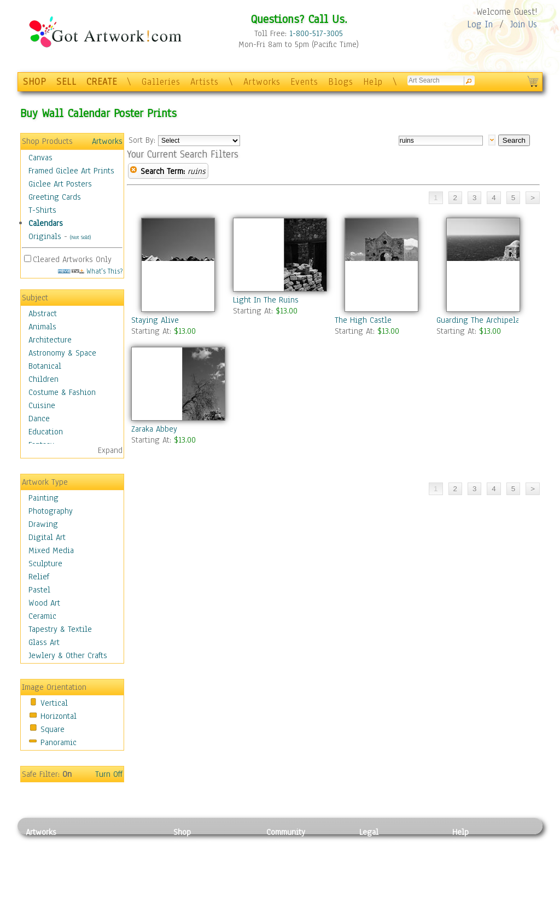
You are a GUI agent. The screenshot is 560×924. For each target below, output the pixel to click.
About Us (468, 869)
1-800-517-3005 (316, 33)
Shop (182, 832)
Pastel (39, 590)
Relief (39, 577)
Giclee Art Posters (60, 184)
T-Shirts (42, 210)
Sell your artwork (297, 893)
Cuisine (42, 405)
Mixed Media (51, 550)
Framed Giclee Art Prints (71, 171)
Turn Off (109, 774)
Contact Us (471, 844)
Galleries (161, 82)
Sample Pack (474, 857)
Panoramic (59, 742)
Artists (205, 82)
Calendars (46, 223)
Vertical (54, 703)
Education (46, 432)
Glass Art (44, 642)
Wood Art (44, 603)
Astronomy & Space (62, 353)
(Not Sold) (80, 237)
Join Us (524, 24)
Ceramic (42, 616)
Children (43, 379)
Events (304, 82)
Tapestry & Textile (60, 629)
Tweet (463, 918)
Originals (45, 236)
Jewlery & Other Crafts (68, 655)
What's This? (90, 271)
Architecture (50, 340)
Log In (480, 24)
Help (373, 82)
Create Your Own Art (209, 918)
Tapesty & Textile (127, 893)
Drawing (43, 524)
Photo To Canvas (202, 844)
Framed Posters (200, 857)
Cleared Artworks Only (72, 259)
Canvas (40, 158)
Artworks (262, 82)
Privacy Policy (384, 844)
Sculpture (45, 563)
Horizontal (59, 716)
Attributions (377, 869)
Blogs (341, 82)
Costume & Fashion (62, 392)
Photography (51, 511)
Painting (43, 498)
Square (52, 729)
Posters (186, 869)
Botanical (45, 366)
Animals (42, 327)
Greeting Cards (55, 197)
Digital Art (47, 537)
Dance (39, 419)
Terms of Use (382, 857)
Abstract (43, 313)
